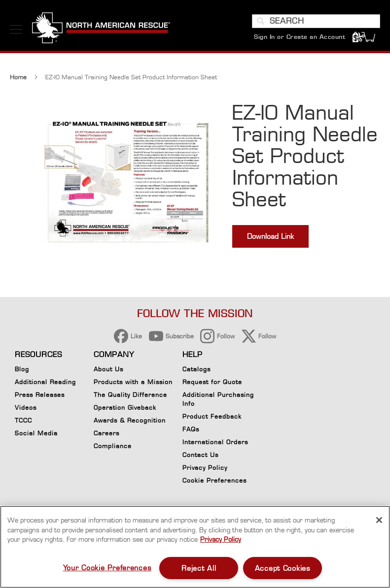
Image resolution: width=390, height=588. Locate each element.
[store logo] (101, 29)
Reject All (199, 568)
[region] (195, 547)
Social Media (36, 433)
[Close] (379, 520)
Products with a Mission (133, 382)
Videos (26, 408)
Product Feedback (212, 416)
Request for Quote (212, 382)
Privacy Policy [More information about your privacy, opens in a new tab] (221, 539)
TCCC (23, 420)
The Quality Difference (130, 395)
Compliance (113, 446)
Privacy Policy (205, 468)
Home (18, 77)
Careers (106, 433)
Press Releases (40, 395)
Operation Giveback (125, 408)
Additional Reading (45, 382)
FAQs (191, 429)
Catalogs (196, 369)
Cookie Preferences (214, 482)
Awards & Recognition (130, 420)
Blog (22, 369)
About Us (108, 369)
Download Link (270, 236)
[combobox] (316, 21)
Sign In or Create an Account (300, 37)
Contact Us (200, 455)
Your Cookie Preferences (107, 568)
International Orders (215, 442)
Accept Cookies (283, 568)
